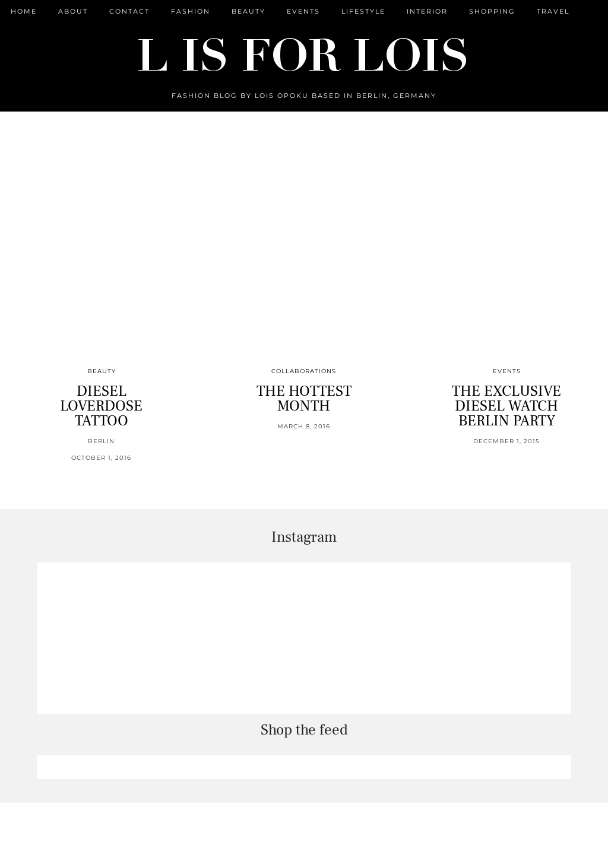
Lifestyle (363, 11)
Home (24, 11)
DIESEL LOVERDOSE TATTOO (101, 406)
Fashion (191, 11)
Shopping (492, 11)
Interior (427, 11)
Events (303, 11)
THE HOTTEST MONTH (304, 398)
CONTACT (129, 11)
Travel (553, 11)
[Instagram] (113, 638)
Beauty (248, 11)
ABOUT (73, 11)
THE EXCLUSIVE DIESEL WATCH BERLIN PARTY (506, 406)
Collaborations (304, 371)
